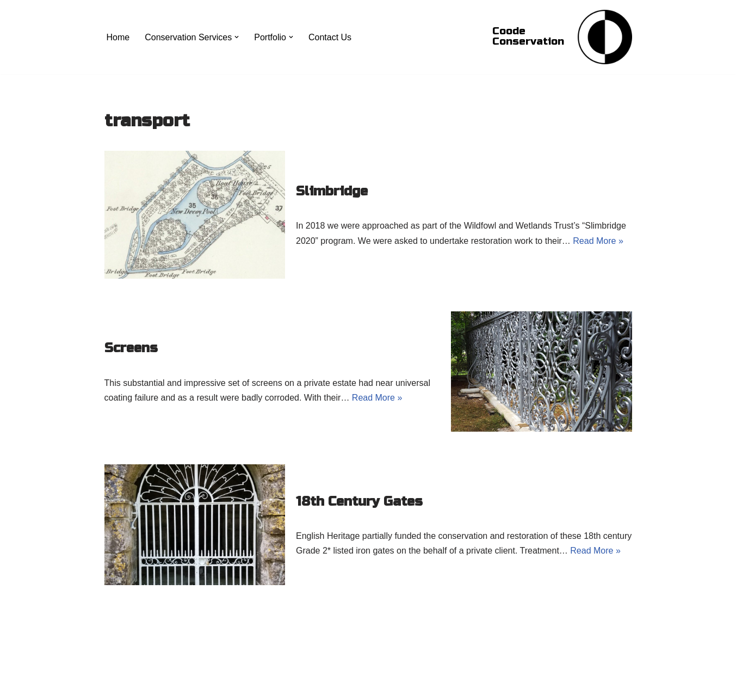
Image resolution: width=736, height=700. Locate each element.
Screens (131, 348)
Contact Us (330, 37)
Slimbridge (332, 191)
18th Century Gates (359, 502)
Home (118, 37)
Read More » (598, 241)
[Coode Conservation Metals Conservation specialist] (605, 37)
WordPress (202, 686)
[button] (237, 37)
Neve (115, 686)
